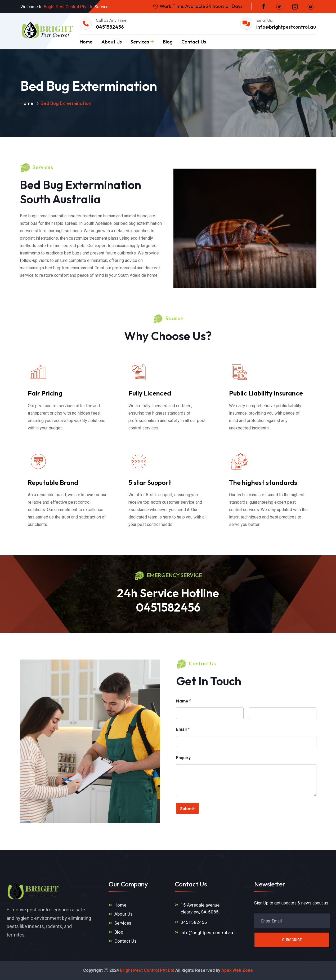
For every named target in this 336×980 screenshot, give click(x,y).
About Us (112, 42)
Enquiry (183, 758)
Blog (168, 42)
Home (86, 42)
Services (140, 42)
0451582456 (110, 27)
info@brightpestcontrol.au (286, 27)
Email (183, 729)
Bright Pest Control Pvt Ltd (147, 970)
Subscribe (292, 940)
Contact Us (194, 42)
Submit (187, 808)
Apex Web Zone (237, 970)
